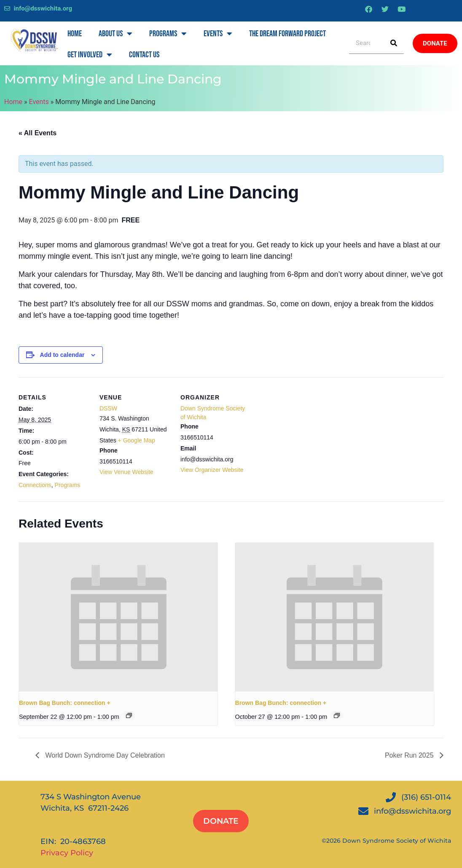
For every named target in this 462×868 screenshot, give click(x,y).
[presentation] (118, 617)
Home (75, 34)
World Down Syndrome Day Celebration (104, 755)
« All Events (38, 133)
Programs (168, 34)
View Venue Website (126, 472)
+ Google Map (137, 440)
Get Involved (90, 55)
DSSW (108, 408)
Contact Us (144, 55)
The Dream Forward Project (287, 34)
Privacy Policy (67, 853)
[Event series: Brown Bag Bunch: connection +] (129, 715)
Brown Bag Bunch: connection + (65, 703)
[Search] (394, 43)
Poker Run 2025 (410, 755)
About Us (115, 34)
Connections (35, 485)
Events (218, 34)
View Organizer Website (212, 470)
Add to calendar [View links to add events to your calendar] (62, 355)
